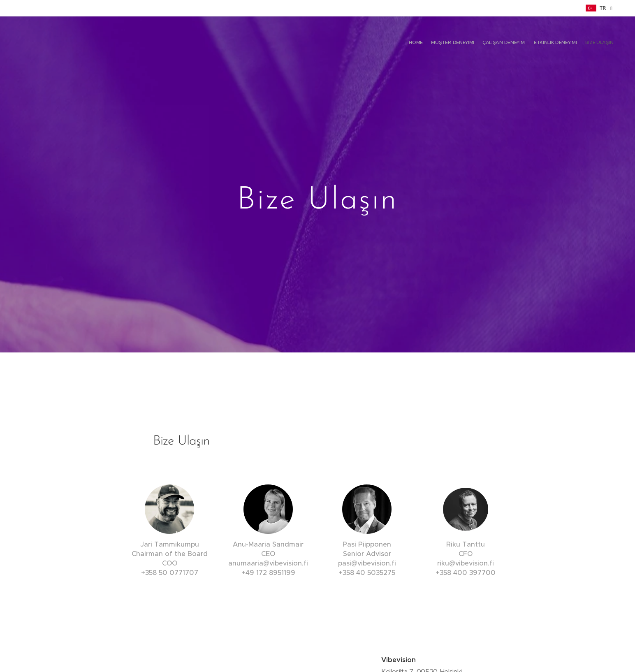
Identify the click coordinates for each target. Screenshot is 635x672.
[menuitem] (582, 43)
